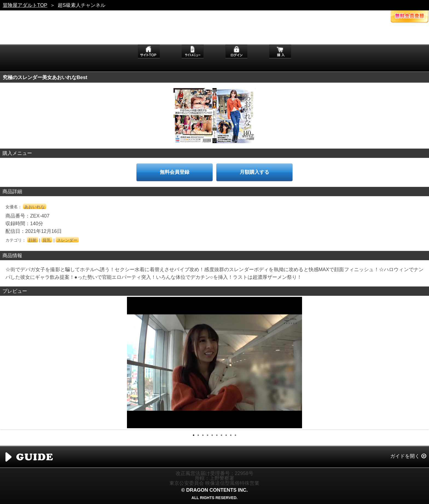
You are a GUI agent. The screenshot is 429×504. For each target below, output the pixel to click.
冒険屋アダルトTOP (25, 5)
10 (235, 435)
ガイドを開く (405, 456)
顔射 (33, 240)
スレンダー (67, 240)
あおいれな (35, 207)
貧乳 (47, 240)
